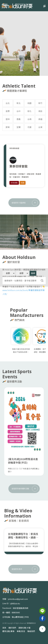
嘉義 (19, 119)
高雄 (40, 119)
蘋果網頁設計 (31, 623)
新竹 (40, 103)
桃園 (29, 103)
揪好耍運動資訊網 (21, 608)
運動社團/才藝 (24, 628)
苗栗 (8, 111)
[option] (24, 43)
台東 (40, 127)
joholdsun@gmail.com (18, 599)
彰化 (29, 111)
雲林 (8, 119)
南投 (40, 111)
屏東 (8, 127)
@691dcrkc (15, 603)
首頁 (4, 628)
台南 (29, 119)
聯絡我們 (31, 631)
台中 (19, 111)
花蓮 (29, 127)
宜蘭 (19, 127)
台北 (8, 103)
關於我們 (12, 628)
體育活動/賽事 (8, 631)
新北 (19, 103)
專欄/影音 (21, 631)
